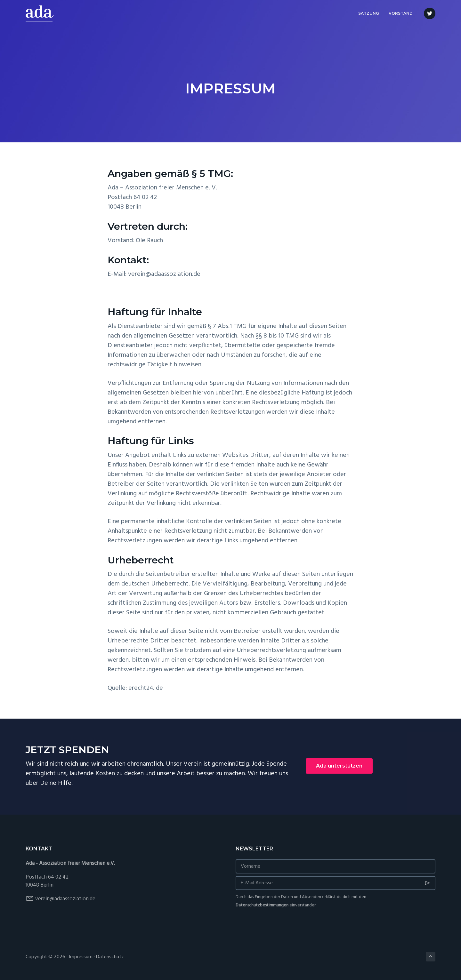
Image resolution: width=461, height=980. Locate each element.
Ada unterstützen (339, 766)
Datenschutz (110, 957)
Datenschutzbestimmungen (262, 905)
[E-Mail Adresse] (336, 883)
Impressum (81, 957)
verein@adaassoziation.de (65, 899)
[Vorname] (336, 866)
